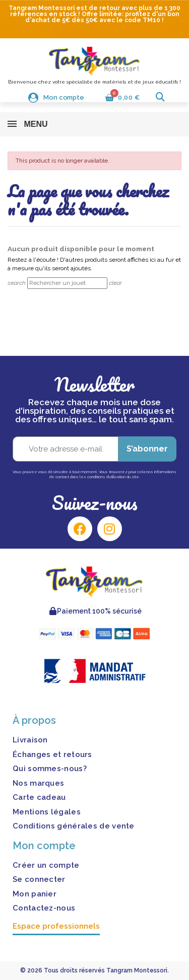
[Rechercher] (67, 283)
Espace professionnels (56, 926)
